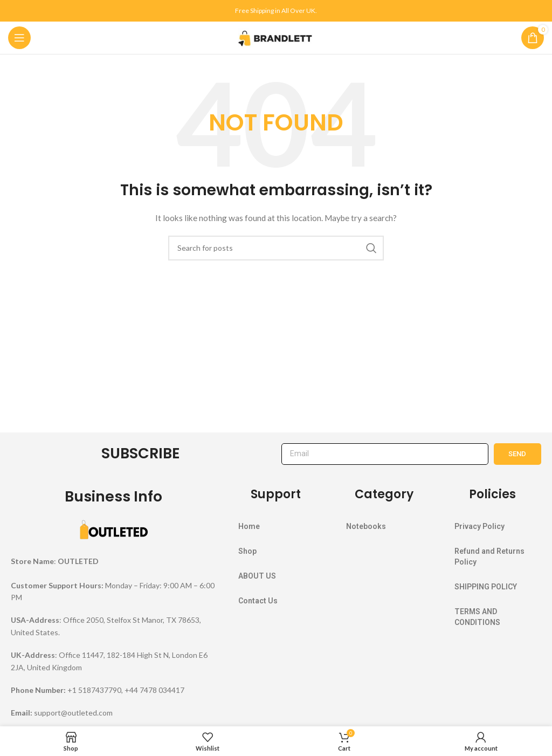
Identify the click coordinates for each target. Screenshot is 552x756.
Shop (247, 551)
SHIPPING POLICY (486, 587)
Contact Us (258, 601)
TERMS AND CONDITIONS (477, 617)
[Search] (276, 248)
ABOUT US (257, 576)
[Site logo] (276, 37)
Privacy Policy (479, 526)
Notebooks (366, 526)
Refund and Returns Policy (489, 556)
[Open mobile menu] (19, 38)
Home (249, 526)
